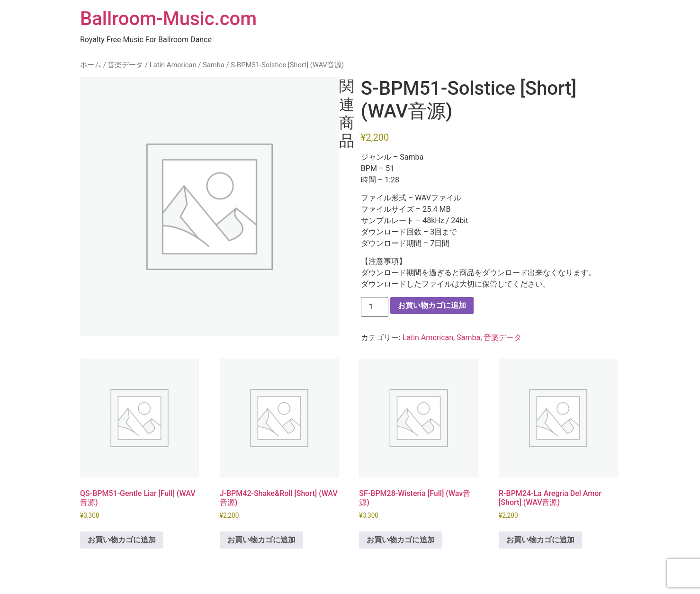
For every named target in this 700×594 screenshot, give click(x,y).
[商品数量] (375, 307)
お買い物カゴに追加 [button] (122, 540)
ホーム (91, 65)
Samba (214, 65)
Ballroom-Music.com (168, 19)
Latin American (173, 65)
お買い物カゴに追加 (432, 305)
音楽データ (125, 65)
